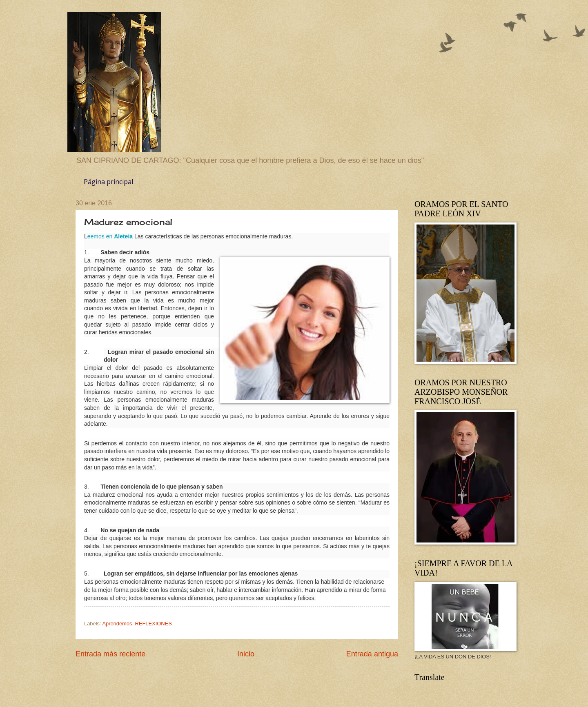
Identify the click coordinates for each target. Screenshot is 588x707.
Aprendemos (117, 624)
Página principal (108, 182)
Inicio (246, 654)
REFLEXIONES (154, 624)
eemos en (110, 236)
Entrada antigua (372, 654)
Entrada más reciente (110, 654)
